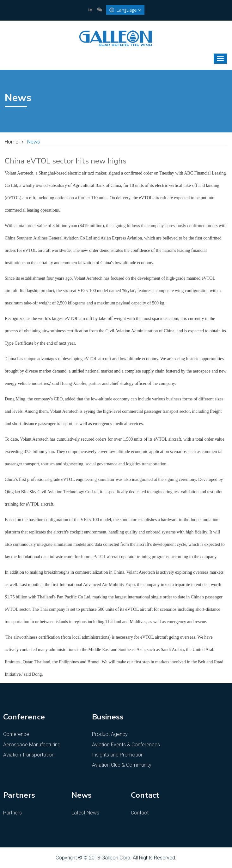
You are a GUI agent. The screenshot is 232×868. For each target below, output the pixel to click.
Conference (16, 734)
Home (12, 142)
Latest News (85, 813)
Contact (140, 813)
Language (125, 10)
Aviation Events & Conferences (126, 745)
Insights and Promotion (118, 755)
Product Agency (110, 734)
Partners (12, 813)
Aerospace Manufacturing (32, 745)
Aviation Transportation (29, 755)
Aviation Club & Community (122, 765)
